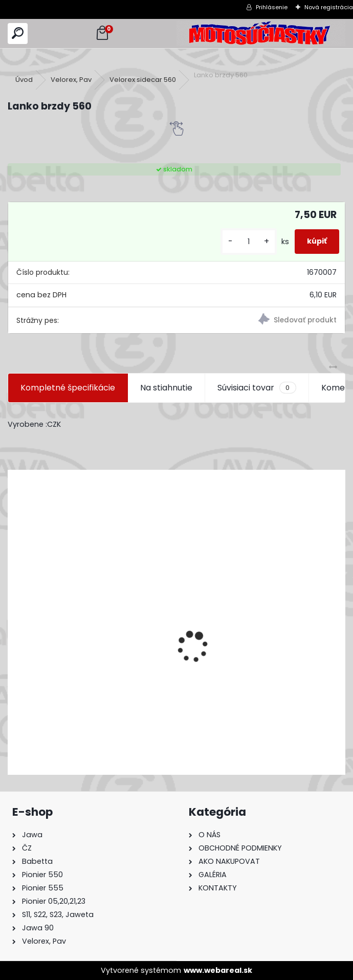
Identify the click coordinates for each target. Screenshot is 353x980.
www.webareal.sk (218, 970)
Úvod (24, 80)
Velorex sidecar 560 (143, 80)
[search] (18, 34)
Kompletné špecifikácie (68, 388)
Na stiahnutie (166, 388)
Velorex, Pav (71, 80)
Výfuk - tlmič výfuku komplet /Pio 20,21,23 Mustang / (119, 712)
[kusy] (249, 242)
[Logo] (261, 34)
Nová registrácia (329, 7)
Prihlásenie (272, 7)
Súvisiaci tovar (257, 388)
